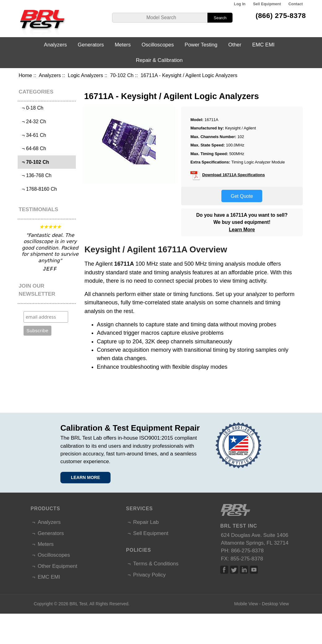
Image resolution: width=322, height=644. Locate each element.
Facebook (224, 570)
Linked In (244, 570)
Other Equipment (58, 566)
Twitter (234, 570)
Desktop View (275, 604)
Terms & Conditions (156, 564)
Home (25, 75)
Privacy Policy (149, 575)
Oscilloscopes (158, 45)
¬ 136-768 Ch (35, 175)
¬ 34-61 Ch (33, 135)
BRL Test (78, 604)
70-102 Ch (122, 75)
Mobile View (246, 604)
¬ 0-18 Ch (31, 108)
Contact (296, 4)
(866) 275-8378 (281, 15)
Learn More (242, 230)
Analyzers (50, 75)
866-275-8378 (247, 551)
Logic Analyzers (85, 75)
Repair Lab (146, 522)
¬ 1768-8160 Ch (38, 189)
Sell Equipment (267, 4)
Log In (240, 4)
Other (235, 45)
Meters (123, 45)
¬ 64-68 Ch (33, 148)
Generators (91, 45)
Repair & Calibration (159, 60)
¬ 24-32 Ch (33, 122)
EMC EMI (263, 45)
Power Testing (201, 45)
